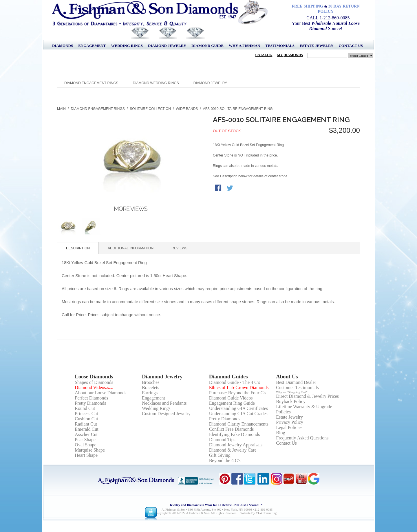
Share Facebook (219, 188)
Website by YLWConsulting (259, 513)
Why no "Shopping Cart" (292, 392)
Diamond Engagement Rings (91, 83)
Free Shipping (307, 6)
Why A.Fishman (245, 46)
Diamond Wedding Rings (156, 83)
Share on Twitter (230, 188)
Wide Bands (187, 109)
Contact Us (351, 46)
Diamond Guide (207, 46)
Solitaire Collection (150, 109)
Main (61, 109)
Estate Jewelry (317, 46)
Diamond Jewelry (167, 46)
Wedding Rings (127, 46)
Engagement (92, 46)
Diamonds (63, 46)
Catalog (264, 55)
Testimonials (280, 46)
